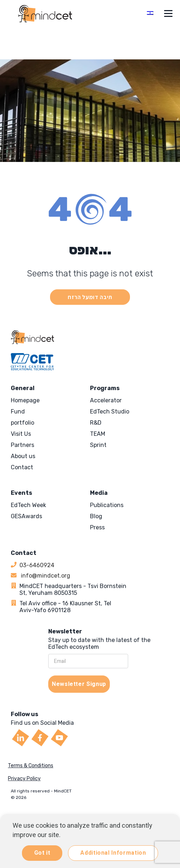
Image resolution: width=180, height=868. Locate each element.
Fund (18, 412)
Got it (42, 853)
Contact (22, 467)
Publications (107, 505)
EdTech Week (28, 505)
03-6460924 (37, 565)
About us (23, 456)
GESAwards (26, 516)
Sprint (98, 445)
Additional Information (113, 853)
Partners (22, 445)
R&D (96, 423)
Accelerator (106, 400)
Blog (96, 516)
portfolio (22, 423)
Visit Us (21, 434)
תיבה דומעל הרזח (90, 297)
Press (97, 527)
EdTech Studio (110, 412)
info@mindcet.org (45, 576)
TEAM (98, 434)
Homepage (25, 400)
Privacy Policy (24, 779)
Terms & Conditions (31, 766)
